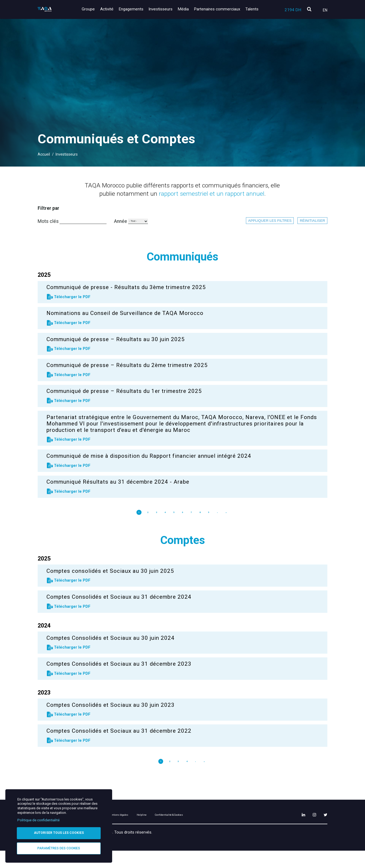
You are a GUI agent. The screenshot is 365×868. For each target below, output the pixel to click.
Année (161, 227)
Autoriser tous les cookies (59, 832)
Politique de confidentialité (38, 818)
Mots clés (48, 226)
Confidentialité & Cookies (230, 831)
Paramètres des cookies (59, 848)
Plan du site (118, 831)
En (325, 10)
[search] (309, 9)
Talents (252, 9)
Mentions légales (155, 831)
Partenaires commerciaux (219, 9)
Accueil (44, 154)
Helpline (189, 831)
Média (187, 9)
